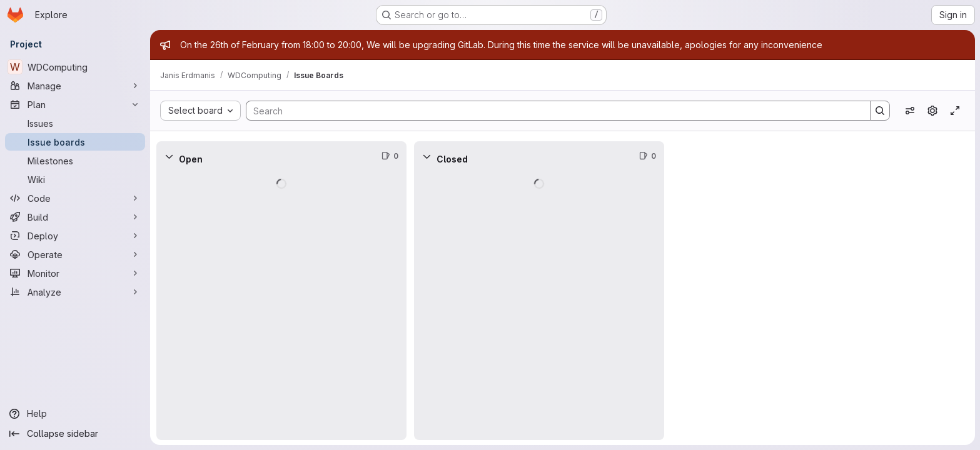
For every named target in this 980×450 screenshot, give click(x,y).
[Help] (75, 414)
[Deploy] (75, 236)
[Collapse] (169, 156)
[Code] (75, 198)
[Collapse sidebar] (75, 434)
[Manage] (75, 86)
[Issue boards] (75, 142)
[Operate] (75, 254)
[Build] (75, 217)
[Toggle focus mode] (955, 111)
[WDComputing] (75, 67)
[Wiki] (75, 179)
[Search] (552, 111)
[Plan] (75, 104)
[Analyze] (75, 292)
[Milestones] (75, 161)
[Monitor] (75, 273)
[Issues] (75, 123)
